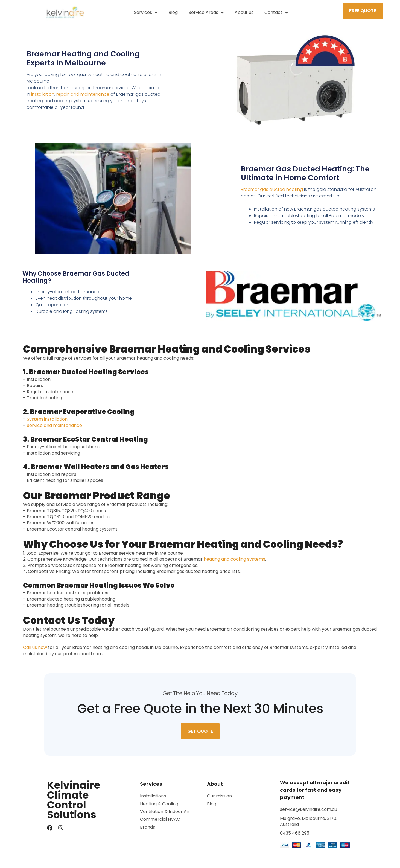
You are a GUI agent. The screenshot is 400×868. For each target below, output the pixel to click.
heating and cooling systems (234, 562)
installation (43, 97)
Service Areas (206, 12)
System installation (47, 423)
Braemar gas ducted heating (272, 193)
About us (244, 12)
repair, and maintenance (83, 97)
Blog (173, 12)
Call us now (35, 651)
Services (146, 12)
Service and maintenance (54, 429)
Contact (276, 12)
